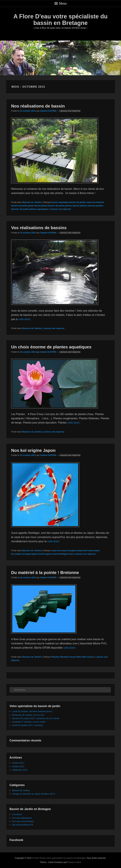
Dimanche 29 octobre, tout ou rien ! (29, 715)
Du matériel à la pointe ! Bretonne (45, 573)
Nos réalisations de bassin (38, 106)
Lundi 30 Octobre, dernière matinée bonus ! (32, 711)
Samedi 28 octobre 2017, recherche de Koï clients (35, 718)
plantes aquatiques (39, 209)
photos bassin (72, 206)
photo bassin (35, 206)
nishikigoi (62, 554)
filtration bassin (68, 657)
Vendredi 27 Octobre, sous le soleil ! (29, 722)
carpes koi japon (23, 554)
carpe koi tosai (85, 550)
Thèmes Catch (74, 862)
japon (35, 554)
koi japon (47, 554)
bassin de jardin (77, 202)
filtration (56, 657)
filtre (79, 657)
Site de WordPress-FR (23, 825)
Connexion (17, 814)
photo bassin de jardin (53, 206)
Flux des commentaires (23, 821)
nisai (54, 554)
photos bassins (88, 206)
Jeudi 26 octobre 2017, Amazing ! (28, 725)
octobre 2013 (18, 766)
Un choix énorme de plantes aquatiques (51, 347)
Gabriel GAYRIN (48, 111)
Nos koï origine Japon (33, 450)
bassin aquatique (60, 202)
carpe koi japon (69, 550)
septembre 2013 (20, 770)
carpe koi (91, 202)
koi (40, 554)
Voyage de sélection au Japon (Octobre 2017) (34, 794)
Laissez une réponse (70, 111)
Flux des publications (22, 818)
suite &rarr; (25, 319)
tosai (70, 554)
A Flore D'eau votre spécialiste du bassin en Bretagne (60, 20)
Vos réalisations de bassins (39, 228)
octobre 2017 (18, 763)
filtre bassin (88, 657)
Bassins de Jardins (32, 202)
